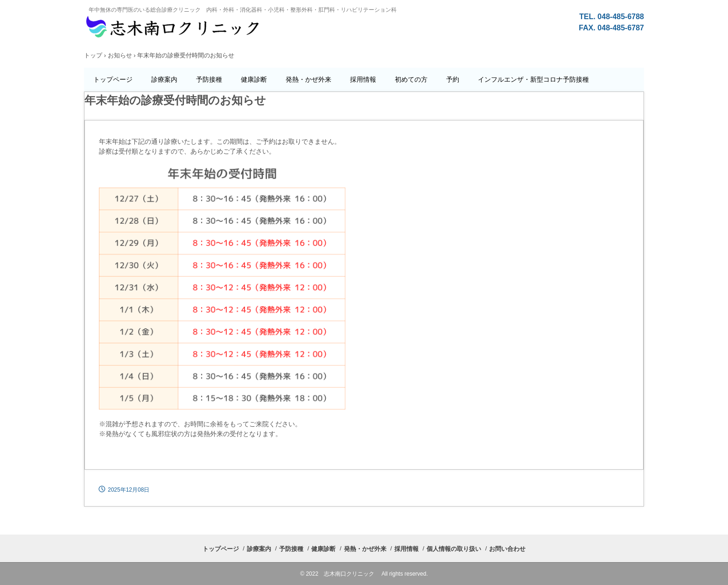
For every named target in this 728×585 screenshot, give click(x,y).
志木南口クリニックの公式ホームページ (329, 31)
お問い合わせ (507, 549)
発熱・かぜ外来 (308, 79)
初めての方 (411, 79)
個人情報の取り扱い (454, 549)
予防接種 (209, 79)
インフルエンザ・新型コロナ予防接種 (533, 79)
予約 (453, 79)
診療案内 (164, 79)
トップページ (113, 79)
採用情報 (363, 79)
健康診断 (254, 79)
